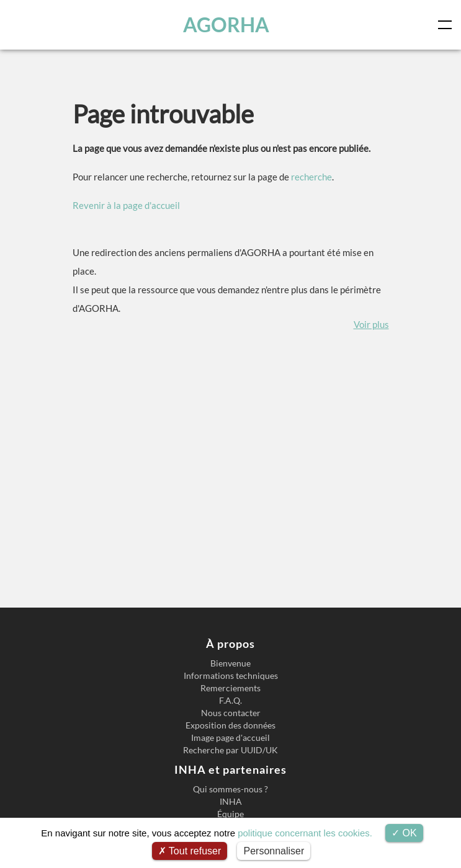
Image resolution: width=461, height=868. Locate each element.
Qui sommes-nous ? (230, 789)
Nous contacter (231, 713)
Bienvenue (230, 663)
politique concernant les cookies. (305, 833)
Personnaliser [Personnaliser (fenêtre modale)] (274, 851)
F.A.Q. (230, 701)
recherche (311, 177)
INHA (231, 802)
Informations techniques (231, 676)
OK (404, 833)
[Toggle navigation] (447, 25)
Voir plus (371, 324)
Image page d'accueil (230, 738)
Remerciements (230, 688)
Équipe (230, 814)
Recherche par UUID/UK (230, 750)
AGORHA (227, 24)
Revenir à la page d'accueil (126, 205)
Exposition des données (230, 725)
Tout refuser (190, 851)
